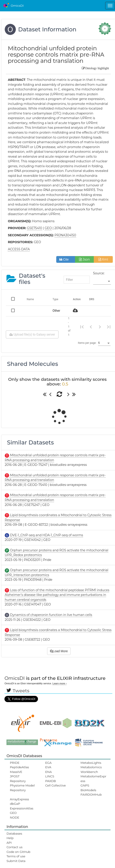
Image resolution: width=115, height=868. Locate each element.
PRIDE (15, 763)
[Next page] (100, 327)
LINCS (50, 776)
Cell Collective (55, 785)
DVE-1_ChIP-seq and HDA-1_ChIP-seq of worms (46, 535)
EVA (48, 767)
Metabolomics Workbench (91, 769)
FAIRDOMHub (91, 795)
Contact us (14, 847)
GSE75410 (35, 228)
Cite (66, 259)
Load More (59, 651)
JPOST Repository (18, 778)
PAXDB (50, 781)
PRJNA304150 (65, 235)
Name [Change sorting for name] (30, 299)
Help (10, 838)
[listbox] (102, 281)
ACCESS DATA (19, 249)
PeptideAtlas (19, 767)
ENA (48, 772)
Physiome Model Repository (22, 788)
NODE (15, 817)
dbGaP (15, 804)
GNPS (85, 785)
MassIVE (16, 772)
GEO (13, 813)
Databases (14, 833)
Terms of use (16, 856)
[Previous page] (91, 327)
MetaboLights (91, 763)
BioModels (88, 790)
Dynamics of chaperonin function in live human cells (51, 615)
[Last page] (109, 327)
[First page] (82, 327)
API (9, 843)
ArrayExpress (19, 799)
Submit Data (16, 861)
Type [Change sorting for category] (55, 299)
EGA (48, 763)
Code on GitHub (18, 852)
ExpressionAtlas (22, 808)
